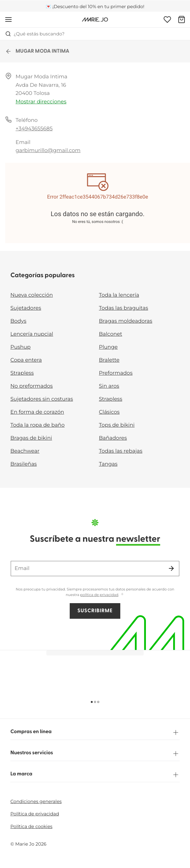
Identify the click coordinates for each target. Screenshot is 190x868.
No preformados (32, 386)
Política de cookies (31, 826)
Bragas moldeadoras (126, 321)
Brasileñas (24, 464)
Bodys (18, 321)
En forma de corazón (37, 412)
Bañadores (113, 438)
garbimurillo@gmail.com (48, 151)
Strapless (22, 373)
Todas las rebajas (121, 451)
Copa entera (26, 360)
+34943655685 (34, 129)
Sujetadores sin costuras (42, 399)
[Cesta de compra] (182, 19)
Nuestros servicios (95, 754)
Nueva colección (32, 295)
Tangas (108, 464)
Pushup (20, 347)
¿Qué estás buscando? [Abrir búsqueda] (35, 34)
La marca (95, 775)
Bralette (109, 360)
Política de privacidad (35, 814)
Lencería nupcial (32, 334)
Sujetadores (26, 308)
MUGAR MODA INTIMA (37, 51)
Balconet (111, 334)
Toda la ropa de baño (37, 425)
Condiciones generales (36, 801)
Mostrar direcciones (41, 102)
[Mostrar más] (122, 595)
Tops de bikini (117, 425)
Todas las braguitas (124, 308)
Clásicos (109, 412)
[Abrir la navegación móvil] (8, 19)
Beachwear (25, 451)
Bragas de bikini (31, 438)
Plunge (108, 347)
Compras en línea (95, 732)
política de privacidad (99, 595)
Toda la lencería (119, 295)
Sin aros (109, 386)
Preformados (116, 373)
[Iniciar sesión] (167, 19)
